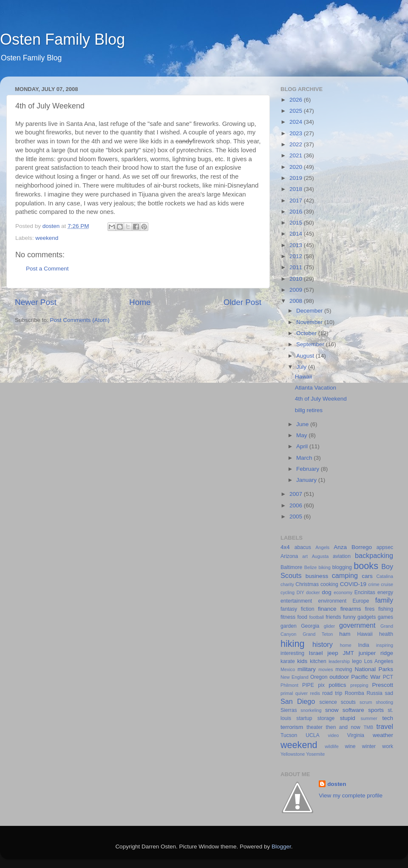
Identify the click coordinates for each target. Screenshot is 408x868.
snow (332, 710)
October (307, 333)
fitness (288, 617)
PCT (388, 677)
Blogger (281, 847)
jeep (333, 653)
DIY (300, 592)
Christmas (307, 584)
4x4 (285, 547)
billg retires (309, 410)
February (309, 469)
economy (343, 592)
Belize (310, 567)
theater (314, 727)
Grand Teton (318, 634)
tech (388, 718)
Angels (322, 547)
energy (385, 592)
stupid (348, 718)
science (328, 702)
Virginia (356, 735)
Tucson (289, 735)
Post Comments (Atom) (80, 320)
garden (289, 626)
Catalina (385, 576)
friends (333, 617)
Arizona (289, 556)
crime (374, 584)
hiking (292, 644)
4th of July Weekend (321, 399)
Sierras (289, 710)
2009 (297, 290)
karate (288, 661)
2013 (297, 245)
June (303, 424)
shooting (384, 702)
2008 (297, 301)
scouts (348, 702)
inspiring (385, 645)
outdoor (339, 677)
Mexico (288, 669)
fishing (386, 609)
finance (327, 609)
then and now (343, 727)
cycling (288, 592)
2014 (297, 234)
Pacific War (366, 677)
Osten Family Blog (62, 39)
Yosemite (315, 754)
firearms (351, 609)
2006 (297, 505)
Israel (316, 653)
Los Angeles (379, 661)
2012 (297, 256)
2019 (297, 178)
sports (376, 710)
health (386, 634)
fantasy (289, 609)
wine (350, 746)
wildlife (331, 746)
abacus (303, 547)
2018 (297, 189)
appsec (385, 547)
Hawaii (304, 377)
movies (326, 669)
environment (332, 601)
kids (302, 661)
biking (324, 567)
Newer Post (36, 302)
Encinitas (365, 592)
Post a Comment (47, 269)
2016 (297, 212)
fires (370, 609)
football (316, 617)
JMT (348, 653)
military (307, 669)
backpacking (374, 555)
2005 (297, 517)
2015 (297, 223)
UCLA (312, 735)
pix (321, 685)
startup (304, 718)
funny (349, 617)
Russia (375, 693)
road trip (332, 693)
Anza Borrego (353, 547)
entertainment (296, 601)
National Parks (374, 669)
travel (385, 726)
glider (329, 626)
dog (327, 592)
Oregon (319, 677)
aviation (342, 556)
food (302, 617)
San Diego (298, 701)
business (317, 576)
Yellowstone (293, 754)
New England (295, 677)
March (305, 458)
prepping (359, 685)
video (334, 735)
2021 (297, 155)
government (357, 625)
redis (315, 693)
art (305, 556)
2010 (297, 279)
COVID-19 (353, 584)
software (353, 710)
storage (326, 718)
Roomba (354, 693)
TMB (368, 727)
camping (345, 575)
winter (369, 746)
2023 (297, 133)
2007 (297, 494)
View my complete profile (351, 795)
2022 (297, 144)
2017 (297, 201)
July (302, 367)
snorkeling (311, 710)
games (385, 617)
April (303, 446)
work (388, 746)
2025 (297, 111)
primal (287, 693)
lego (357, 661)
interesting (292, 653)
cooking (329, 584)
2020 (297, 167)
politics (337, 685)
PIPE (308, 685)
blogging (342, 567)
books (366, 566)
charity (287, 584)
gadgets (367, 617)
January (307, 480)
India (364, 645)
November (310, 322)
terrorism (292, 727)
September (311, 344)
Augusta (320, 556)
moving (344, 669)
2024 (297, 122)
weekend (47, 238)
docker (313, 592)
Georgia (310, 626)
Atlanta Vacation (316, 388)
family (384, 600)
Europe (361, 601)
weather (383, 735)
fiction (308, 609)
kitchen (318, 661)
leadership (339, 661)
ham (345, 634)
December (310, 311)
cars (367, 576)
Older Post (242, 302)
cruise (387, 584)
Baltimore (291, 567)
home (346, 645)
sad (389, 693)
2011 (297, 267)
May (302, 435)
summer (369, 718)
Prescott (382, 685)
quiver (302, 693)
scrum (366, 702)
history (323, 644)
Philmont (289, 685)
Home (140, 302)
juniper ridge (376, 653)
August (306, 356)
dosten (337, 784)
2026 (297, 100)
